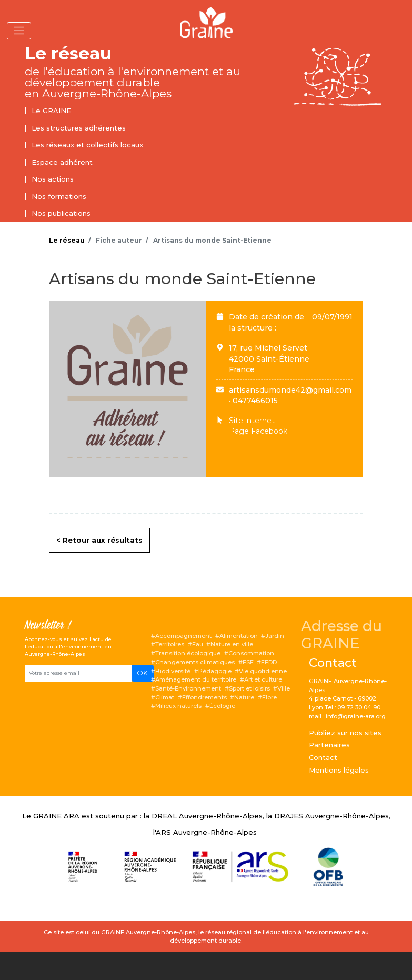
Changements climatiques (195, 662)
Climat (165, 697)
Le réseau (68, 53)
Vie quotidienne (263, 671)
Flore (269, 697)
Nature (244, 697)
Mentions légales (339, 770)
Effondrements (204, 697)
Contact (323, 757)
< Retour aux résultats (99, 540)
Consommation (251, 653)
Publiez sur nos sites (345, 733)
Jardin (275, 636)
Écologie (222, 706)
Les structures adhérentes (79, 128)
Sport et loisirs (249, 688)
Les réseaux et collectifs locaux (87, 145)
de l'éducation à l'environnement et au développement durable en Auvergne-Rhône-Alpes (133, 82)
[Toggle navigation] (19, 31)
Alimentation (239, 636)
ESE (248, 662)
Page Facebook (258, 431)
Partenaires (329, 745)
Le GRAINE (51, 111)
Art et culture (263, 679)
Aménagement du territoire (196, 679)
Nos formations (59, 196)
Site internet (252, 421)
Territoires (170, 644)
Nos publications (61, 213)
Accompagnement (183, 636)
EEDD (269, 662)
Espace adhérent (62, 162)
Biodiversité (173, 671)
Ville (284, 688)
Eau (198, 644)
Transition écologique (188, 653)
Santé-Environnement (188, 688)
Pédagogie (215, 671)
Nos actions (53, 179)
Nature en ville (232, 644)
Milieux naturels (178, 706)
